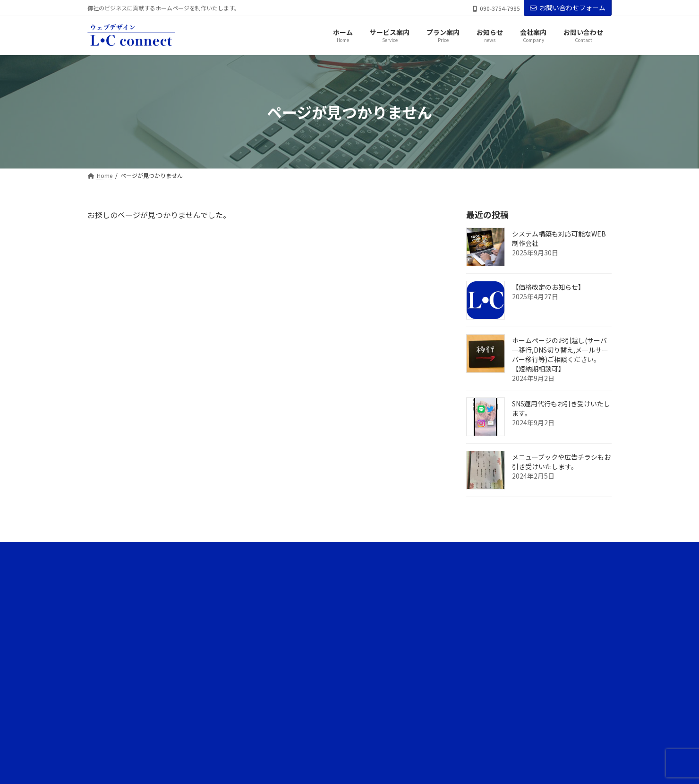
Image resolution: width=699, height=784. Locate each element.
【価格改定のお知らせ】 (548, 287)
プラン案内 (466, 621)
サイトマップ (469, 720)
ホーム (460, 572)
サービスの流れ (472, 605)
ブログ (466, 654)
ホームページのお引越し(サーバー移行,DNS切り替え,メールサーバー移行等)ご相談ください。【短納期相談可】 (560, 355)
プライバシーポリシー (480, 704)
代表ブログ (472, 671)
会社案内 (463, 687)
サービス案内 (469, 589)
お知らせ (463, 638)
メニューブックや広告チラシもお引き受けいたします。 (561, 462)
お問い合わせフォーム (568, 8)
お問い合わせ (469, 737)
